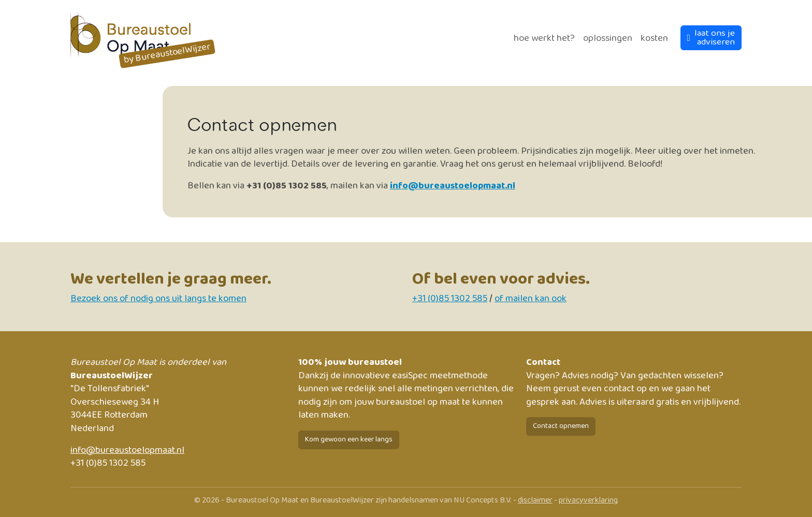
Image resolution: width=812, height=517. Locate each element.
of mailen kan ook (531, 299)
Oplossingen (608, 38)
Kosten (654, 38)
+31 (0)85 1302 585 (450, 299)
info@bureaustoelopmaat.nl (453, 186)
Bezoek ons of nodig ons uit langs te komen (158, 299)
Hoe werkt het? (544, 38)
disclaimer (535, 500)
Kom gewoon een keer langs (349, 439)
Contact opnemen (561, 426)
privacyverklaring (588, 500)
